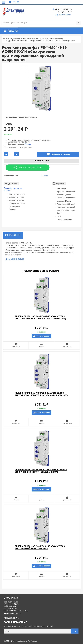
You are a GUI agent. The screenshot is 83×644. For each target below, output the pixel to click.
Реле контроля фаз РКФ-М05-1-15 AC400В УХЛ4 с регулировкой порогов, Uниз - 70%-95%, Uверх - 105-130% (41, 395)
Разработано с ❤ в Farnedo (26, 641)
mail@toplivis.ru (65, 12)
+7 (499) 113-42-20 (62, 9)
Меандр (28, 144)
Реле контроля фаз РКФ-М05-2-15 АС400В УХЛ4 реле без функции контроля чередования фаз (41, 471)
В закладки (10, 148)
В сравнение (25, 148)
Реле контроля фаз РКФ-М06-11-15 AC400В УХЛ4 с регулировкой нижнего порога (40, 547)
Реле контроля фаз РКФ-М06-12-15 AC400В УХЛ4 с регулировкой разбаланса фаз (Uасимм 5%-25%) (40, 317)
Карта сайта (7, 637)
